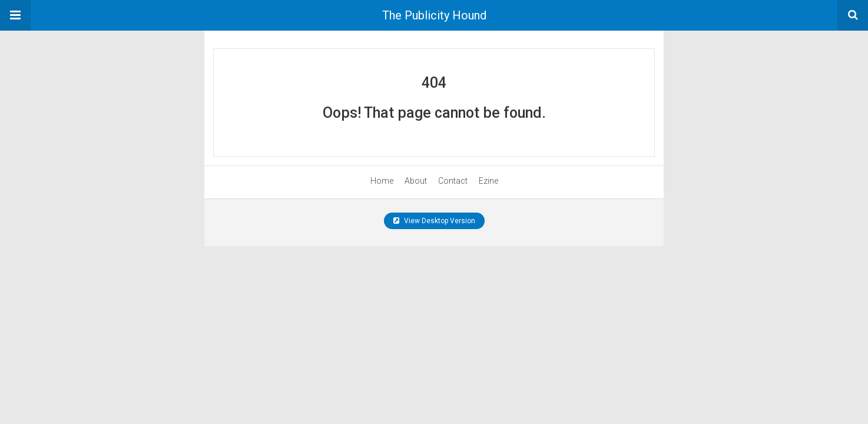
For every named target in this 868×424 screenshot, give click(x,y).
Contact (453, 181)
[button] (15, 15)
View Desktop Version (434, 221)
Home (382, 181)
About (416, 181)
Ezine (488, 181)
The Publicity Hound (434, 15)
